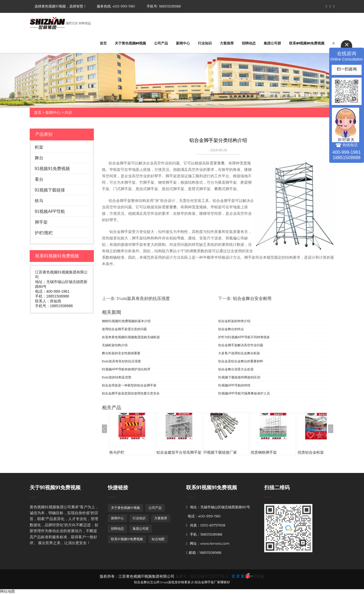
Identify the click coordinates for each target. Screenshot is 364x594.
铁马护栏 (117, 452)
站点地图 (158, 539)
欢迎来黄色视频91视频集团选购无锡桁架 (131, 337)
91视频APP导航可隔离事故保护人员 (244, 393)
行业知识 (205, 43)
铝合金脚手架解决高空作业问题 (241, 345)
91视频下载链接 (50, 190)
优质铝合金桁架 (311, 452)
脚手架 (41, 222)
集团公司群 (272, 43)
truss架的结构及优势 (117, 377)
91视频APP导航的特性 (234, 385)
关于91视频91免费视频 (55, 488)
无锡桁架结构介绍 (115, 345)
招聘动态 (249, 43)
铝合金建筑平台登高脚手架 (179, 452)
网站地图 (7, 591)
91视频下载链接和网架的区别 (239, 377)
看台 (39, 179)
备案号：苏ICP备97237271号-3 (202, 576)
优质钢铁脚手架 (264, 452)
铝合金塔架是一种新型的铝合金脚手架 (129, 385)
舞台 (39, 158)
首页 (103, 43)
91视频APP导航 (50, 211)
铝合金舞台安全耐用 (252, 298)
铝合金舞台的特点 (231, 329)
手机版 (259, 576)
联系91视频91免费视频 (307, 43)
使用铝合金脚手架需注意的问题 (124, 329)
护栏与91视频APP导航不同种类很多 (244, 337)
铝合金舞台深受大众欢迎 (236, 369)
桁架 (39, 147)
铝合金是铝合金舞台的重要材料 (241, 361)
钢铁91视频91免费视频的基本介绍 (126, 321)
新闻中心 (183, 43)
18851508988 (170, 6)
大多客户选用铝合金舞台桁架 (239, 353)
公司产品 (161, 43)
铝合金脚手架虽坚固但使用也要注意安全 (131, 393)
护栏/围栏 (44, 233)
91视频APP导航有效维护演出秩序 (126, 369)
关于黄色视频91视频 (131, 43)
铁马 (39, 201)
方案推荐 (227, 43)
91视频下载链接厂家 (220, 452)
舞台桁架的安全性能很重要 (121, 353)
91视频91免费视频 (52, 169)
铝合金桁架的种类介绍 (234, 321)
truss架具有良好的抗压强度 (143, 298)
